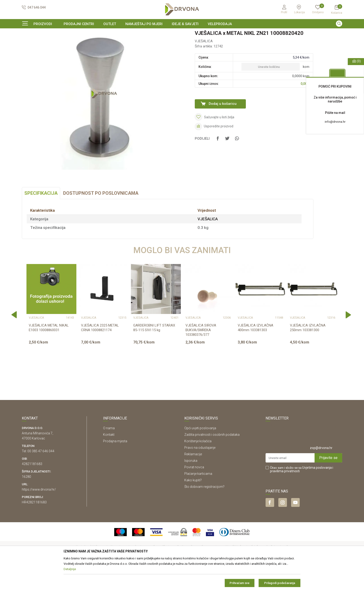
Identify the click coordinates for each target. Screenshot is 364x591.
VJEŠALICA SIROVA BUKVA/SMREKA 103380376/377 (201, 358)
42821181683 (32, 492)
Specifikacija (41, 221)
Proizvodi (28, 43)
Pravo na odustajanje (200, 476)
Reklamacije (193, 482)
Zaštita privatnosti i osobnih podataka (212, 463)
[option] (182, 33)
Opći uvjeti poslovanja (200, 456)
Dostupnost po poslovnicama (101, 221)
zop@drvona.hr (321, 476)
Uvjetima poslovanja (317, 496)
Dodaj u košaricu (223, 132)
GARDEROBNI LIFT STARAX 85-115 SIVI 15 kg (154, 356)
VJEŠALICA (91, 43)
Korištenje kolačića (198, 469)
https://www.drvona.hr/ (39, 518)
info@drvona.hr (335, 122)
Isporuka (191, 489)
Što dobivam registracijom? (204, 515)
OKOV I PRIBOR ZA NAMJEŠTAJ (59, 43)
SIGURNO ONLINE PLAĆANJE (182, 33)
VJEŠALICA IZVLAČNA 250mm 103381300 (308, 356)
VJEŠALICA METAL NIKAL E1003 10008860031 (49, 356)
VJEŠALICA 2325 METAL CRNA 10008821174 (100, 356)
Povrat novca (194, 495)
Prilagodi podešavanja (280, 583)
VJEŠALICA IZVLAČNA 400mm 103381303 (255, 356)
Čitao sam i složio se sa (302, 498)
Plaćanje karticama (198, 502)
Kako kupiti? (193, 508)
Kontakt (109, 463)
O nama (109, 456)
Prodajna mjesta (115, 469)
